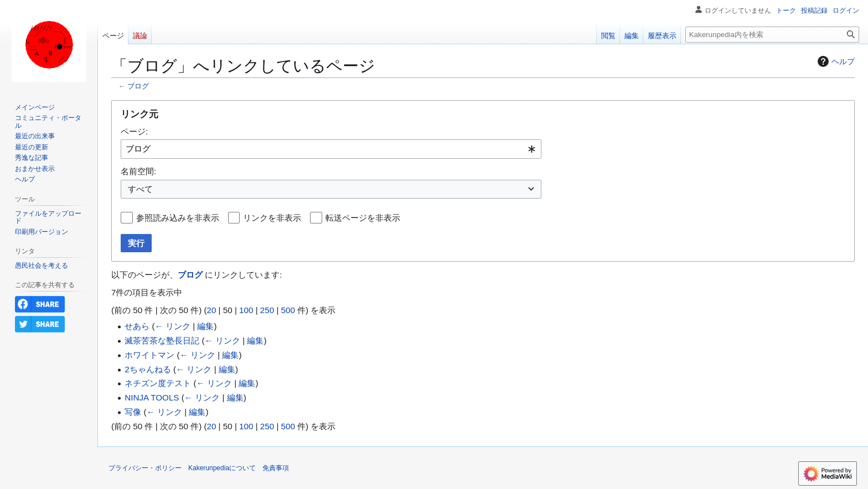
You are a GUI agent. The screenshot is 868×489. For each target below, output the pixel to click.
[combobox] (331, 149)
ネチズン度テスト (158, 383)
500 (288, 310)
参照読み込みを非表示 (178, 218)
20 (211, 310)
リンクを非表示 (272, 218)
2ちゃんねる (148, 369)
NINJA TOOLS (152, 397)
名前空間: (138, 171)
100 (246, 310)
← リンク (173, 326)
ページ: (134, 131)
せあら (137, 326)
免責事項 (276, 468)
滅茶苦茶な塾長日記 (162, 340)
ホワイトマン (149, 355)
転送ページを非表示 (363, 218)
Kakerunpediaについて (222, 468)
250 (267, 310)
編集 (205, 326)
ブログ (138, 86)
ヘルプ (835, 61)
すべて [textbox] (140, 189)
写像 (133, 412)
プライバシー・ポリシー (145, 468)
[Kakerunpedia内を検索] (772, 35)
